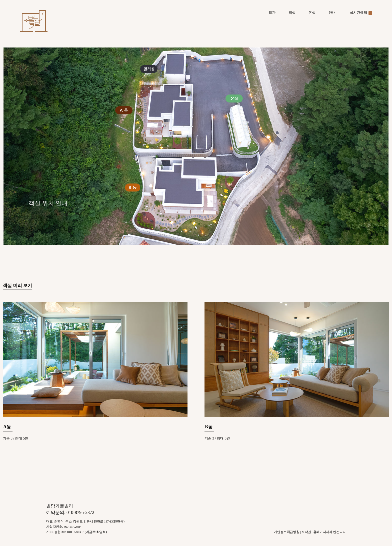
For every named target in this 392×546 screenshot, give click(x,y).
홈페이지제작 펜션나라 (330, 532)
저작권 (306, 532)
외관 (272, 13)
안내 (332, 13)
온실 (312, 13)
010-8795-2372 (80, 512)
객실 (292, 13)
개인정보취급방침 (287, 532)
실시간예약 (361, 13)
